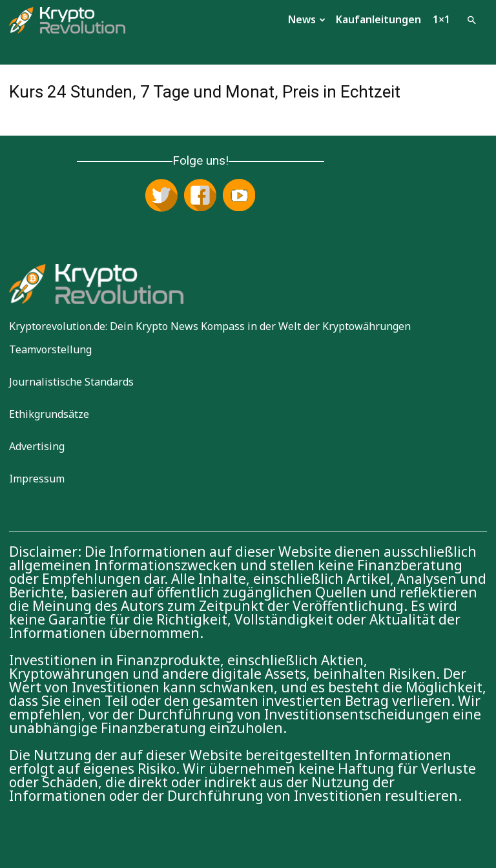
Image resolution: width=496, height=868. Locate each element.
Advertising (37, 446)
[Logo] (67, 19)
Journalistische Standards (71, 382)
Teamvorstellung (50, 349)
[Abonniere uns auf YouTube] (239, 196)
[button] (471, 19)
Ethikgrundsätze (49, 414)
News (307, 19)
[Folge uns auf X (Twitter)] (161, 196)
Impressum (37, 479)
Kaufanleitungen (378, 19)
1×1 (441, 19)
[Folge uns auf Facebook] (200, 196)
